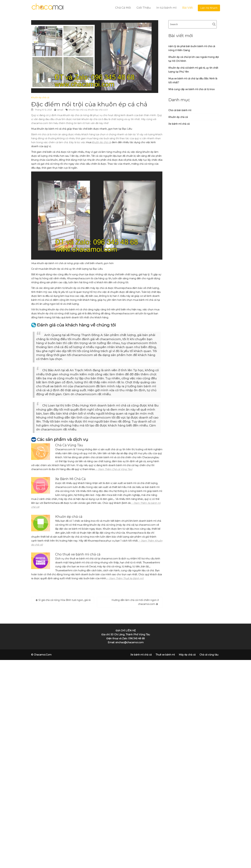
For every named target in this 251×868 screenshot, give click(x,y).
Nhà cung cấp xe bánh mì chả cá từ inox (191, 89)
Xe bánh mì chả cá (179, 124)
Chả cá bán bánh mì (180, 110)
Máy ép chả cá (187, 655)
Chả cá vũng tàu (209, 655)
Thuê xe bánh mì (165, 655)
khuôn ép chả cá (78, 110)
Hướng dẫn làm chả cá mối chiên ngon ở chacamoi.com (135, 602)
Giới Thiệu (144, 8)
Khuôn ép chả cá (40, 97)
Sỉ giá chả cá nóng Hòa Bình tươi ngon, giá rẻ (64, 600)
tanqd (60, 110)
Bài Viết (188, 8)
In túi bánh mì (167, 8)
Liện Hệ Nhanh (209, 8)
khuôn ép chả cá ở (98, 110)
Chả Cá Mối (123, 8)
